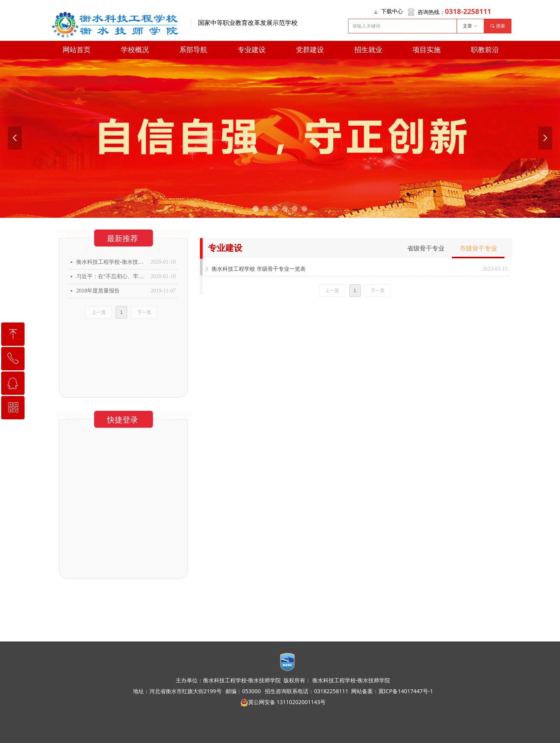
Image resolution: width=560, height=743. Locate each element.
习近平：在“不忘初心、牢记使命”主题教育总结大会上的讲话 (111, 276)
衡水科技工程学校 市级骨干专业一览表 (259, 269)
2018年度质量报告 (98, 291)
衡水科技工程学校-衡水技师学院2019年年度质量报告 (111, 262)
